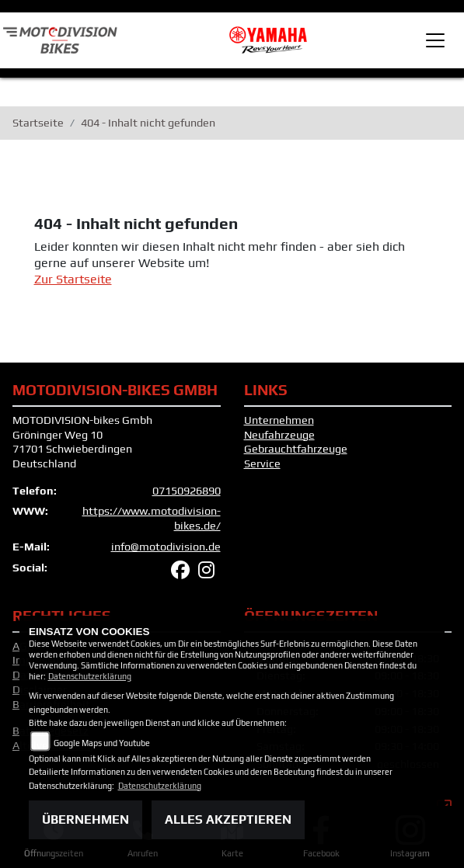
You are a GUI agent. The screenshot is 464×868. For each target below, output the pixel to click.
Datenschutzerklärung (90, 676)
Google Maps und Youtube (102, 743)
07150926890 (187, 491)
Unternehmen (279, 420)
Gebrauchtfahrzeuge (296, 449)
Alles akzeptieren (228, 819)
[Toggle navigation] (435, 40)
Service (262, 464)
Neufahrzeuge (279, 435)
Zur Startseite (73, 279)
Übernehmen (85, 819)
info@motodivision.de (166, 547)
